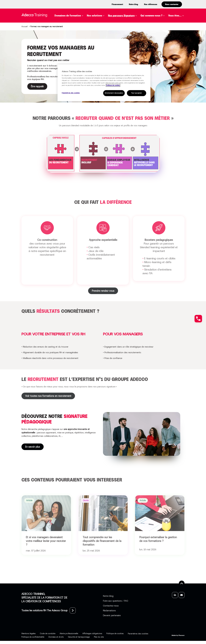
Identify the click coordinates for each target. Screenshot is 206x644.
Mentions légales (29, 633)
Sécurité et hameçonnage (79, 637)
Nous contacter (172, 4)
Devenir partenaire (112, 615)
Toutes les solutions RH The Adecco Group (44, 610)
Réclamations (109, 611)
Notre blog (133, 4)
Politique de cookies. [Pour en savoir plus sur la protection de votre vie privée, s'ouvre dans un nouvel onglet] (113, 85)
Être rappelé (37, 86)
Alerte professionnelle (69, 633)
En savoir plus (22, 447)
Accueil (25, 26)
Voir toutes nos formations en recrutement (48, 396)
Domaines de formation (68, 16)
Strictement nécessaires (114, 93)
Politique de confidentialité (33, 637)
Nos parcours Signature (121, 16)
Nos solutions (94, 16)
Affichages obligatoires (92, 633)
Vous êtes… (175, 16)
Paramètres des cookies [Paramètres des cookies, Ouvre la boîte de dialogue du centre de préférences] (71, 93)
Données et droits (56, 637)
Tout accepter (136, 93)
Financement (117, 4)
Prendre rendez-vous (103, 291)
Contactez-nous (111, 606)
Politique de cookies (115, 633)
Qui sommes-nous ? (151, 16)
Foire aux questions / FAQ (116, 601)
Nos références (151, 4)
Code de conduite (48, 633)
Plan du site (99, 637)
